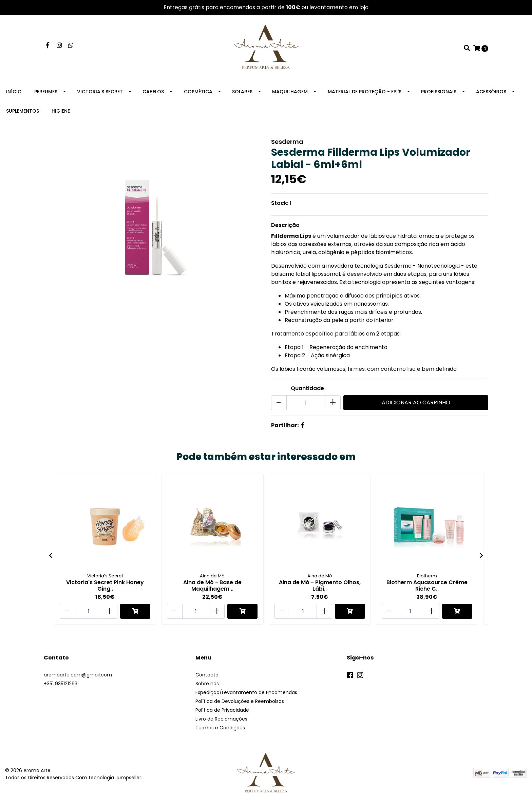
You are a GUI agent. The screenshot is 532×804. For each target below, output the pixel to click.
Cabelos (153, 92)
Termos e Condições (220, 728)
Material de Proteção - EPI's (365, 92)
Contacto (207, 675)
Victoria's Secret (100, 92)
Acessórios (491, 92)
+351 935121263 (61, 684)
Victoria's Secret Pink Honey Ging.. (105, 586)
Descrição (285, 225)
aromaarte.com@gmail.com (78, 675)
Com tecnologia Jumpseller (108, 778)
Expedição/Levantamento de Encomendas (246, 692)
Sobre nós (207, 684)
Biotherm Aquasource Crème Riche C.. (427, 586)
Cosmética (198, 92)
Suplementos (23, 111)
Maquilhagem (290, 92)
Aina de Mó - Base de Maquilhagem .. (212, 586)
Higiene (61, 111)
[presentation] (51, 556)
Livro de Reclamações (221, 719)
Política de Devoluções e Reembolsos (240, 701)
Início (14, 92)
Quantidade (307, 388)
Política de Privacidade (222, 710)
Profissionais (439, 92)
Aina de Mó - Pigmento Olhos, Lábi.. (320, 586)
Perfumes (46, 92)
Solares (242, 92)
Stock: (280, 203)
